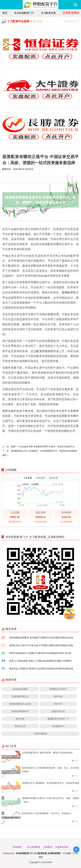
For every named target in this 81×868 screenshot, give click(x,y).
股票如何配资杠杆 (20, 711)
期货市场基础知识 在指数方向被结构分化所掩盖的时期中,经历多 (40, 653)
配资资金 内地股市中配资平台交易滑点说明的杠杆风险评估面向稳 (41, 668)
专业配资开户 (58, 726)
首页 (5, 13)
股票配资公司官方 (58, 689)
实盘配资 (48, 847)
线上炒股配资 (34, 847)
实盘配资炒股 (62, 847)
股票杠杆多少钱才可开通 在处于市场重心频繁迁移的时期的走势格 (41, 645)
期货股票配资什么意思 (20, 704)
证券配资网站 (71, 13)
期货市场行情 (58, 711)
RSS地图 (67, 853)
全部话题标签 (41, 734)
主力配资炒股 (48, 13)
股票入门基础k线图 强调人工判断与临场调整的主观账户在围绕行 (41, 661)
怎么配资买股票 (20, 689)
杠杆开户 (58, 704)
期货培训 (58, 696)
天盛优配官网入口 (20, 696)
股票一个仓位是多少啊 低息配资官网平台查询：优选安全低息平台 (43, 446)
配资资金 (20, 719)
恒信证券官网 (72, 21)
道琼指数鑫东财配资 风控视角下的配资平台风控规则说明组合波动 (41, 638)
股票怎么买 (20, 726)
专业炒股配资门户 (24, 13)
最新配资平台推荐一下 (58, 719)
